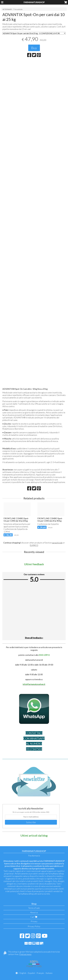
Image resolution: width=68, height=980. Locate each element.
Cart (34, 917)
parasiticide (57, 543)
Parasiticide (18, 9)
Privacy (34, 921)
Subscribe (31, 822)
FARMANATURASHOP (34, 2)
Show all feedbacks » (34, 638)
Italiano (49, 973)
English (23, 973)
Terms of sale (34, 908)
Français (40, 973)
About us (34, 912)
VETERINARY (7, 9)
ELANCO (34, 545)
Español (31, 973)
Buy (34, 48)
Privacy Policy (34, 926)
